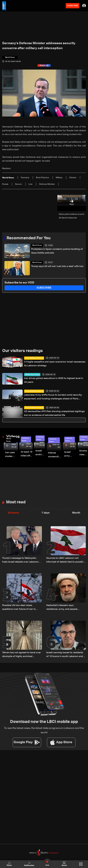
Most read (16, 502)
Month (76, 513)
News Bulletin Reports (34, 358)
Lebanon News (25, 439)
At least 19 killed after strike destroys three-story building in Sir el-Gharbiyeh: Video (27, 454)
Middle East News (32, 375)
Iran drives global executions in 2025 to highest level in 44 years (54, 380)
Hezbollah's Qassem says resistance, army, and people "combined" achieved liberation (63, 608)
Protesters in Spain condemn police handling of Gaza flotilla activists (57, 251)
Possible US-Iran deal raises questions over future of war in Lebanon (19, 608)
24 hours (13, 513)
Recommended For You (29, 238)
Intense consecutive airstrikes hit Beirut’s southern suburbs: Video (55, 455)
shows (64, 864)
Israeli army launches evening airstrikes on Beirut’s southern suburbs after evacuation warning (70, 454)
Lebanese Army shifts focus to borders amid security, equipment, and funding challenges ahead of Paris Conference (53, 397)
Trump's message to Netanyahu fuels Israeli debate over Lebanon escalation (20, 560)
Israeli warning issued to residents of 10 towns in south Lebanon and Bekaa (65, 655)
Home (9, 864)
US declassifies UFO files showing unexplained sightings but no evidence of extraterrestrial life (54, 413)
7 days (46, 513)
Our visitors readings (22, 351)
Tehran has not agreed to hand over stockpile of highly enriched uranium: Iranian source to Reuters (22, 655)
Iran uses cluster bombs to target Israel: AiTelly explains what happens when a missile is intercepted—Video (11, 455)
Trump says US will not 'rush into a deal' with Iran (57, 266)
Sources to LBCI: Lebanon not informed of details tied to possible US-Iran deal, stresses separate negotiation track (65, 560)
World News (37, 245)
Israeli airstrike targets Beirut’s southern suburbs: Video (40, 453)
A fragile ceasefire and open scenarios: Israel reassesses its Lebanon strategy (55, 364)
